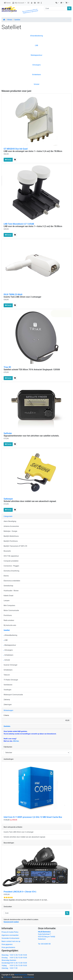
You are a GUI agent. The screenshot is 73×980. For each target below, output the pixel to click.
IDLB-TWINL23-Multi (13, 294)
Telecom (7, 675)
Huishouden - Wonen (11, 591)
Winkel (10, 20)
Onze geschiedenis (8, 947)
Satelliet (17, 20)
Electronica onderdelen (12, 581)
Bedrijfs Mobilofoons (11, 536)
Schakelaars (37, 75)
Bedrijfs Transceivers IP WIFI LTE (15, 546)
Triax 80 (7, 367)
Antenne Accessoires (11, 526)
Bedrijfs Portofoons (11, 541)
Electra (6, 576)
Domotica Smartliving (11, 571)
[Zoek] (56, 8)
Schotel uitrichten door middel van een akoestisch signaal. (30, 501)
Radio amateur (9, 620)
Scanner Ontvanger (10, 665)
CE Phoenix (8, 977)
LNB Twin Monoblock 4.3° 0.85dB (19, 224)
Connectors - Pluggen (11, 566)
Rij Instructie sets (10, 625)
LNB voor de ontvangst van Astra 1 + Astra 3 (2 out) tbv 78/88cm (33, 226)
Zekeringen (8, 705)
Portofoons (8, 615)
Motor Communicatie (11, 610)
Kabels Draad (8, 596)
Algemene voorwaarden (10, 935)
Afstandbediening (36, 36)
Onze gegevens (7, 944)
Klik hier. (16, 741)
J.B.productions (28, 977)
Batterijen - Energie (10, 531)
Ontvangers (36, 65)
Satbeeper (8, 499)
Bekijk (8, 160)
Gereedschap (8, 586)
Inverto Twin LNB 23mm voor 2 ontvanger (22, 297)
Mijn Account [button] (18, 3)
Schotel (36, 84)
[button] (57, 3)
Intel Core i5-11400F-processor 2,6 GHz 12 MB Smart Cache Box (33, 817)
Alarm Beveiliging (10, 521)
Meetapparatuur (36, 55)
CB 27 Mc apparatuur (11, 556)
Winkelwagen (8, 710)
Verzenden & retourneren (10, 938)
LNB (36, 45)
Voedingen (8, 690)
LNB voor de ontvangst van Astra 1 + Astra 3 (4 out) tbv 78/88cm (33, 151)
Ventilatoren (8, 685)
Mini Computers (9, 605)
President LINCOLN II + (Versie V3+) (20, 892)
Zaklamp (7, 700)
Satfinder (8, 433)
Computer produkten (11, 561)
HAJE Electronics (21, 975)
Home (7, 3)
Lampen (7, 601)
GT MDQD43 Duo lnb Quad (16, 149)
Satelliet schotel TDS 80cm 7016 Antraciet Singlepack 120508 (32, 370)
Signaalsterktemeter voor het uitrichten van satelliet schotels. (31, 436)
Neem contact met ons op (11, 941)
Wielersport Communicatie (13, 695)
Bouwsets (7, 551)
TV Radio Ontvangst (11, 680)
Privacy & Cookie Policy (10, 932)
